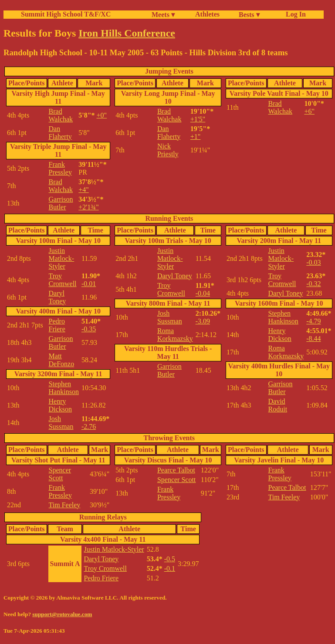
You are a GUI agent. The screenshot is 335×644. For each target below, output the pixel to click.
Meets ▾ (163, 15)
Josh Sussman (61, 423)
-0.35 (89, 329)
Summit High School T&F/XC (66, 14)
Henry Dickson (60, 405)
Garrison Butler (61, 203)
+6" (309, 111)
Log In (294, 14)
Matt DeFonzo (62, 360)
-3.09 (203, 321)
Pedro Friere (57, 325)
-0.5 (170, 559)
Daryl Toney (58, 297)
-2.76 (89, 427)
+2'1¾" (88, 207)
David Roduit (278, 405)
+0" (102, 115)
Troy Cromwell (63, 280)
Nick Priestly (168, 150)
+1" (196, 137)
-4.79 (313, 321)
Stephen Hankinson (64, 388)
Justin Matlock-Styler (62, 258)
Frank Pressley (60, 168)
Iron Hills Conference (127, 33)
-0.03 (313, 262)
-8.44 (313, 339)
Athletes (207, 14)
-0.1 (170, 568)
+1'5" (198, 119)
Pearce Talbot (176, 470)
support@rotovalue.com (62, 614)
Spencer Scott (60, 474)
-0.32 (313, 284)
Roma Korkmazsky (175, 335)
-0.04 (203, 293)
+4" (84, 190)
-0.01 (89, 284)
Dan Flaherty (60, 133)
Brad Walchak (61, 115)
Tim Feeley (65, 505)
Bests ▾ (249, 15)
